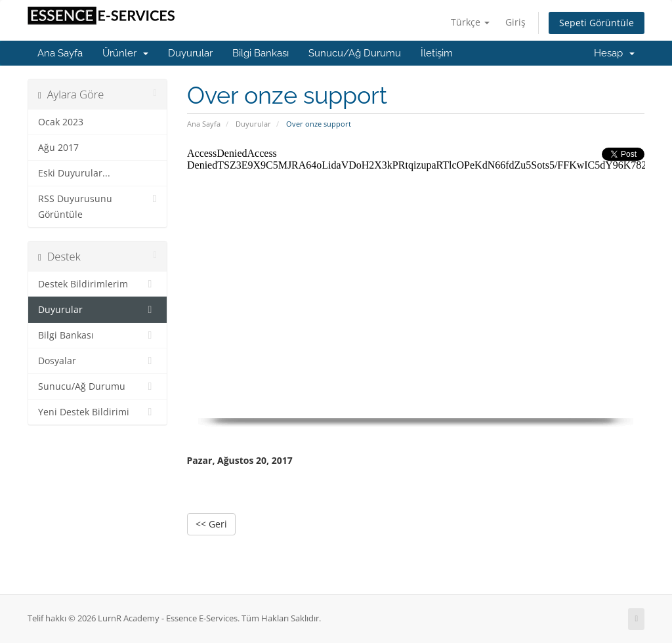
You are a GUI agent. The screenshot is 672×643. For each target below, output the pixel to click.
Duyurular (190, 53)
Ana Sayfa (60, 53)
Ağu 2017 (58, 148)
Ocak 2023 (61, 122)
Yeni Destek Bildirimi (97, 412)
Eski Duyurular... (74, 173)
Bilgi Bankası (261, 53)
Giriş (515, 22)
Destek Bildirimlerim (97, 284)
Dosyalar (97, 361)
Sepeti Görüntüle (597, 23)
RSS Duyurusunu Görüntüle (97, 206)
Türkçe (470, 22)
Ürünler (125, 53)
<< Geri (211, 524)
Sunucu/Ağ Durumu (355, 53)
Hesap (614, 53)
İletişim (437, 53)
